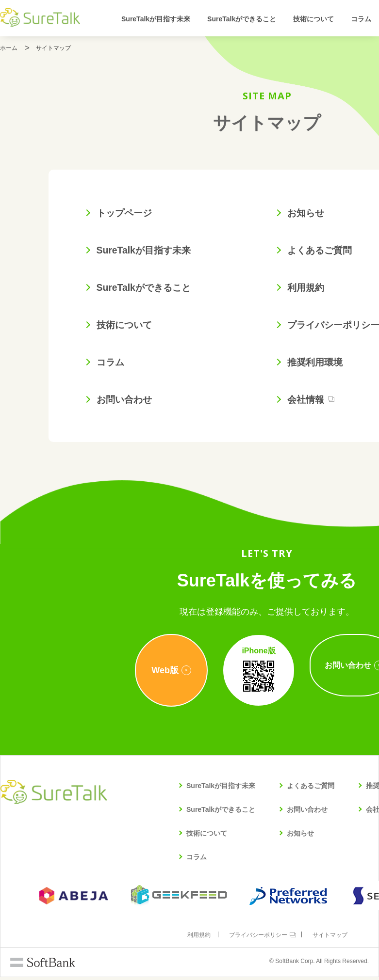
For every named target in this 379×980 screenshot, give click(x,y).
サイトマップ (331, 938)
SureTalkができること (242, 19)
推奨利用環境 (318, 364)
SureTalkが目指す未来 (156, 19)
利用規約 (309, 289)
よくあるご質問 (323, 251)
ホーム (9, 48)
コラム (361, 19)
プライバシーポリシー (258, 938)
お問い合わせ (128, 402)
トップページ (128, 213)
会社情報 (309, 402)
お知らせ (309, 213)
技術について (313, 19)
